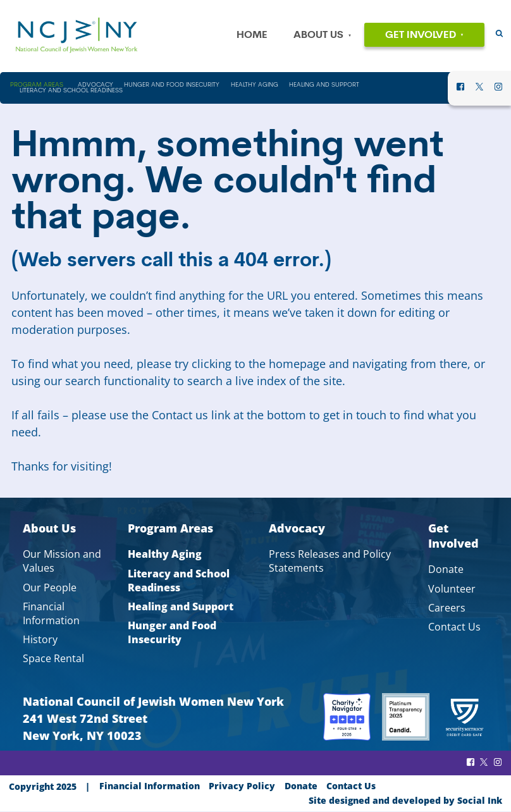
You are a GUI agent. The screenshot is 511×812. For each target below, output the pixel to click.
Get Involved (421, 35)
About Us (318, 35)
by (405, 800)
